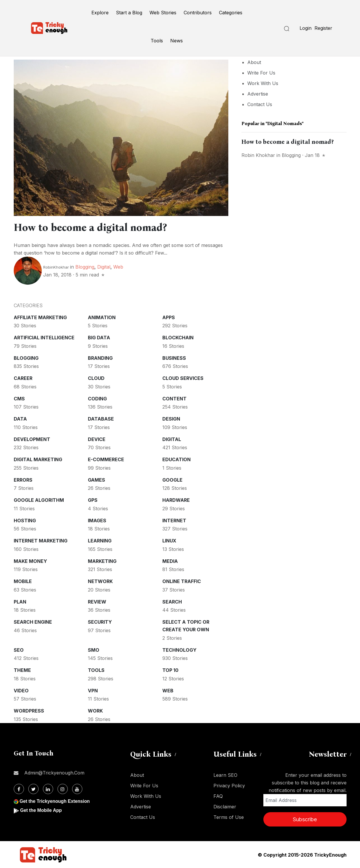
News (176, 41)
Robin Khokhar (258, 155)
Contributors (198, 13)
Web (118, 267)
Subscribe (305, 819)
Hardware (176, 500)
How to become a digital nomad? (93, 227)
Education (176, 459)
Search (172, 601)
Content (174, 398)
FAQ (218, 796)
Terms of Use (229, 817)
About (254, 62)
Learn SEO (225, 775)
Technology (179, 650)
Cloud (96, 378)
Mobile (23, 581)
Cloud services (183, 378)
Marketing (102, 561)
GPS (93, 500)
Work (95, 710)
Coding (97, 398)
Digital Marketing (38, 459)
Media (170, 561)
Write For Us (261, 73)
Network (100, 581)
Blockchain (178, 337)
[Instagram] (63, 789)
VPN (93, 690)
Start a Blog (129, 13)
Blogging (85, 267)
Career (23, 378)
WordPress (29, 710)
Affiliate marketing (40, 317)
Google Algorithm (39, 500)
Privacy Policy (229, 785)
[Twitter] (33, 789)
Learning (100, 540)
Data (20, 419)
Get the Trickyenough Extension (55, 801)
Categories (231, 13)
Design (171, 419)
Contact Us (260, 104)
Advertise (258, 94)
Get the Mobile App (41, 810)
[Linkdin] (48, 789)
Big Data (99, 337)
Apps (169, 317)
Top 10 (170, 670)
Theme (22, 670)
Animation (102, 317)
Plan (20, 601)
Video (21, 690)
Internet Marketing (41, 540)
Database (101, 419)
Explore (100, 13)
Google (172, 480)
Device (97, 439)
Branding (100, 358)
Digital (104, 267)
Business (174, 358)
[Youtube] (77, 789)
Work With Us (263, 83)
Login (306, 28)
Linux (169, 540)
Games (96, 480)
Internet (174, 520)
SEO (19, 650)
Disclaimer (225, 806)
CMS (19, 398)
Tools (157, 41)
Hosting (25, 520)
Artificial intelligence (44, 337)
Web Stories (163, 13)
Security (100, 622)
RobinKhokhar (56, 267)
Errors (23, 480)
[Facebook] (19, 789)
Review (97, 601)
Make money (30, 561)
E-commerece (106, 459)
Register (323, 28)
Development (32, 439)
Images (97, 520)
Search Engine (33, 622)
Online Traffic (182, 581)
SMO (94, 650)
